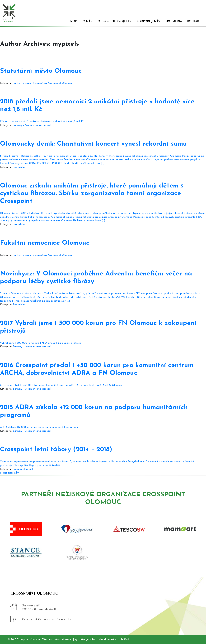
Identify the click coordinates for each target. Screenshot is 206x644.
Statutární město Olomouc (41, 71)
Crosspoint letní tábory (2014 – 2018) (56, 450)
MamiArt (109, 640)
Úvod (73, 21)
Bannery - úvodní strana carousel (32, 125)
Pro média (174, 21)
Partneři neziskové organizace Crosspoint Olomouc (42, 83)
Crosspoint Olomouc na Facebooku (47, 620)
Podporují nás (148, 21)
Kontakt (194, 21)
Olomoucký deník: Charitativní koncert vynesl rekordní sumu (93, 144)
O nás (87, 21)
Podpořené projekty (114, 21)
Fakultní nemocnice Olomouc (45, 243)
